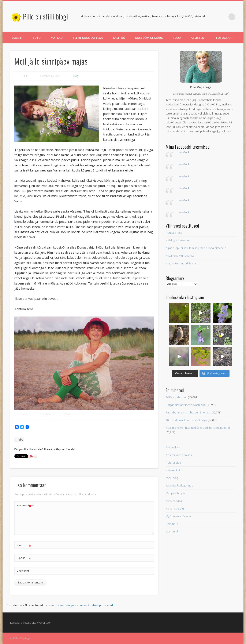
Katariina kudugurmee (179, 485)
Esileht (17, 38)
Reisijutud (172, 524)
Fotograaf (225, 38)
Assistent (198, 38)
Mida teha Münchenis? (180, 256)
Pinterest (223, 17)
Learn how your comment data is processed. (85, 605)
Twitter (215, 17)
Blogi (76, 76)
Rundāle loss (174, 233)
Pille (25, 76)
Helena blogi (174, 463)
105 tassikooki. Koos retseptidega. (187, 420)
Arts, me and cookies (179, 455)
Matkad (57, 38)
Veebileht (23, 571)
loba (20, 440)
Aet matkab (173, 447)
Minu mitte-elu (175, 509)
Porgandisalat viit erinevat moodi (186, 405)
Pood (177, 38)
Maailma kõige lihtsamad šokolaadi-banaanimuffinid (198, 428)
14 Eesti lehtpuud (177, 397)
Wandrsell (172, 531)
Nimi (24, 545)
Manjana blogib (175, 493)
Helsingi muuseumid (178, 240)
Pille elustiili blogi (46, 16)
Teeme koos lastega (88, 38)
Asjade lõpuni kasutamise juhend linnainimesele (196, 248)
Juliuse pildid (174, 470)
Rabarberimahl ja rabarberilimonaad (188, 412)
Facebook (184, 152)
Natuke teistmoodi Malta (181, 263)
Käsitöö (119, 38)
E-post (24, 558)
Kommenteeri (24, 505)
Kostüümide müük (149, 38)
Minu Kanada (174, 501)
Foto (37, 38)
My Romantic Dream (178, 516)
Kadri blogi (172, 478)
